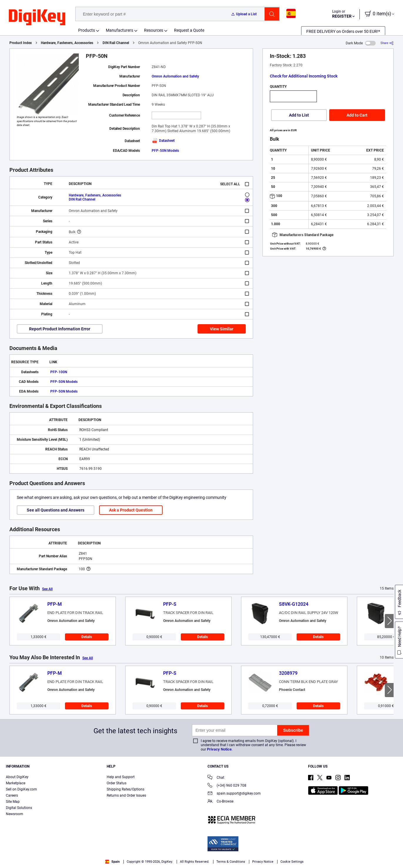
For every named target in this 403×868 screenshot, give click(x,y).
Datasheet (163, 141)
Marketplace (16, 783)
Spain (112, 862)
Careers (12, 795)
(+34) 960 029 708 (227, 786)
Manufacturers (119, 30)
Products (87, 30)
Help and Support (121, 777)
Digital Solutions (19, 808)
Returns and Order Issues (126, 795)
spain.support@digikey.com (234, 794)
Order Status (117, 783)
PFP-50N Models (165, 151)
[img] (37, 18)
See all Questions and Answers (56, 510)
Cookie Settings (292, 862)
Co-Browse (220, 802)
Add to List (299, 115)
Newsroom (15, 814)
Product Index (21, 43)
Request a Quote (189, 30)
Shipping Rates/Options (126, 789)
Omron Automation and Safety (175, 76)
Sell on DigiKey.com (21, 789)
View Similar (222, 329)
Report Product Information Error (60, 329)
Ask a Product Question (131, 510)
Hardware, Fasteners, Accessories (67, 43)
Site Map (13, 802)
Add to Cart (357, 115)
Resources (154, 30)
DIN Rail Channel (116, 43)
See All (47, 589)
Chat (216, 778)
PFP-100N (59, 372)
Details (87, 637)
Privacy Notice (219, 749)
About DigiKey (17, 777)
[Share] (387, 43)
